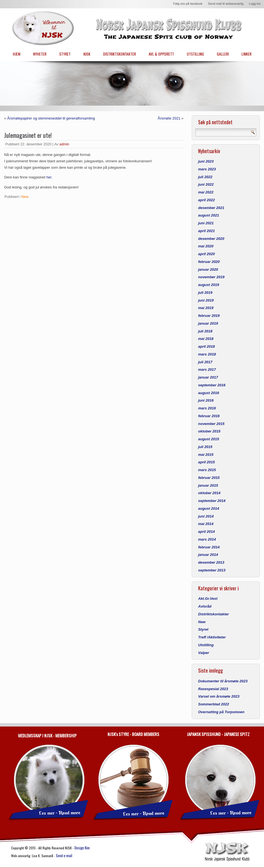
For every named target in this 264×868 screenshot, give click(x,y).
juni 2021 (206, 223)
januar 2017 (208, 377)
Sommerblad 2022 (214, 704)
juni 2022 (206, 184)
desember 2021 (211, 208)
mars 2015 (207, 470)
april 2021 (206, 231)
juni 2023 (206, 161)
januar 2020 (208, 269)
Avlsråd (205, 606)
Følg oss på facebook (188, 4)
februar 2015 (209, 478)
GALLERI (223, 54)
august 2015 (209, 439)
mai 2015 (206, 455)
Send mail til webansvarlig (226, 4)
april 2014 (206, 532)
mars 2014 (207, 539)
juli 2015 (205, 447)
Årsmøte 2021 (169, 118)
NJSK (87, 54)
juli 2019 (205, 293)
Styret (203, 629)
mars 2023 (207, 169)
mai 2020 (206, 246)
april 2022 (206, 200)
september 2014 (212, 501)
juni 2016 (206, 400)
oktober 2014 (209, 493)
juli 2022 (205, 177)
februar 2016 (209, 416)
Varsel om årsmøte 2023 (219, 696)
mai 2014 (206, 524)
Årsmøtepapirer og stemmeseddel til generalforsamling (51, 118)
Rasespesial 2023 (213, 689)
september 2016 (212, 385)
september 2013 (212, 570)
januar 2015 (208, 485)
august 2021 (209, 215)
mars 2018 (207, 354)
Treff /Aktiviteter (212, 637)
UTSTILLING (195, 54)
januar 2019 (208, 323)
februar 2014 (209, 547)
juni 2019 (206, 300)
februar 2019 (209, 316)
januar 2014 (208, 555)
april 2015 (206, 462)
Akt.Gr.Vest (208, 599)
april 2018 (206, 346)
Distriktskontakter (214, 614)
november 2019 (211, 277)
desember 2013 (211, 562)
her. (49, 177)
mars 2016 (207, 408)
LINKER (246, 54)
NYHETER (40, 54)
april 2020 (206, 254)
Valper (204, 653)
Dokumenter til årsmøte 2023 (223, 681)
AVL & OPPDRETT (161, 54)
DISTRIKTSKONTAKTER (119, 54)
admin (64, 144)
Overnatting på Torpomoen (221, 712)
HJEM (17, 54)
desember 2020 (211, 239)
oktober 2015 (209, 431)
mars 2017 (207, 370)
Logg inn (255, 4)
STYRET (65, 54)
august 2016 (209, 393)
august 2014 (209, 508)
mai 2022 (206, 192)
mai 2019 (206, 308)
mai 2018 (206, 339)
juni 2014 (206, 516)
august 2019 (209, 285)
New (25, 197)
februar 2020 (209, 262)
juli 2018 (205, 331)
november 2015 (211, 424)
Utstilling (206, 645)
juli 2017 (205, 362)
